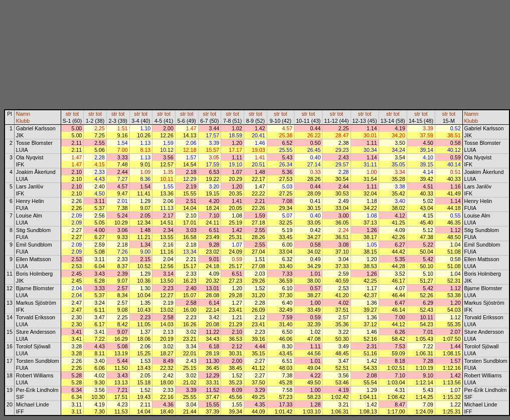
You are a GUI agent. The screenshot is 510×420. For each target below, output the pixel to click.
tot (76, 114)
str (69, 114)
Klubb (23, 121)
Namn (23, 114)
